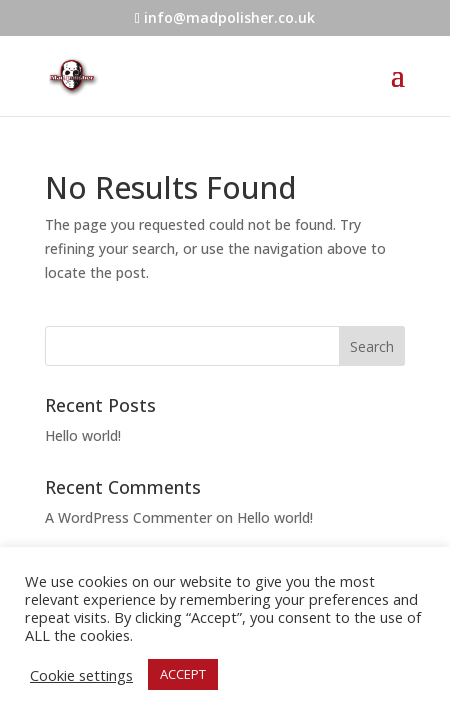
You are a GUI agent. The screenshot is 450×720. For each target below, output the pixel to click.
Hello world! (83, 435)
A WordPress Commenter (128, 517)
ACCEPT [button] (183, 674)
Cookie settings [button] (81, 675)
